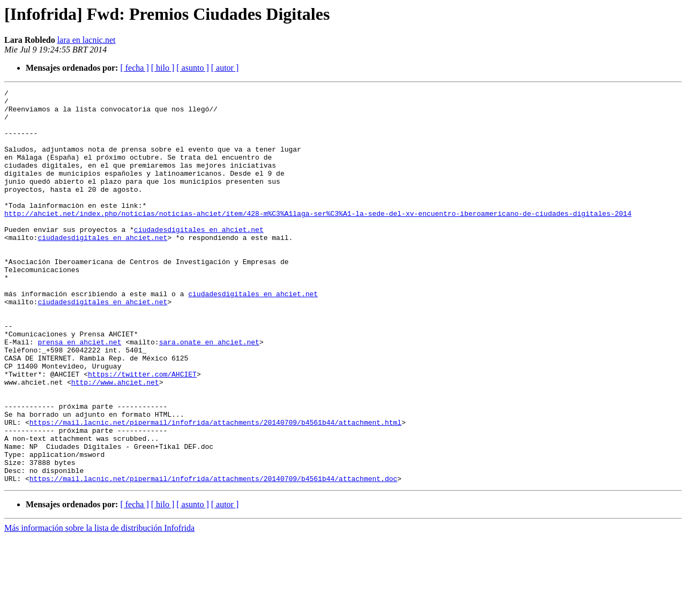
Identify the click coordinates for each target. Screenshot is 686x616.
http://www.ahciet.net (115, 441)
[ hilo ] (163, 68)
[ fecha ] (134, 68)
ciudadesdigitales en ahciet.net (199, 258)
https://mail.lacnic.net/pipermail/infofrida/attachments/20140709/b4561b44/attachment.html (215, 490)
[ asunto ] (192, 68)
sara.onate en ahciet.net (209, 393)
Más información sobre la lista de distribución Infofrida (99, 607)
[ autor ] (225, 68)
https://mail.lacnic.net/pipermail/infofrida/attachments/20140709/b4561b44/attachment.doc (213, 557)
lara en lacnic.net (87, 40)
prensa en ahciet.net (79, 393)
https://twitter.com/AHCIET (142, 432)
